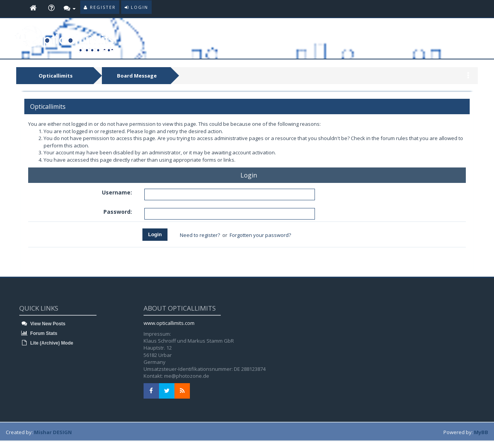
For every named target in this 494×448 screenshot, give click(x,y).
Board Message (137, 76)
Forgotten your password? (260, 235)
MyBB (481, 432)
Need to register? (200, 235)
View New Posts (42, 324)
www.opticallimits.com (169, 323)
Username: (117, 192)
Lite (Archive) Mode (46, 343)
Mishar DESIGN (53, 432)
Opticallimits (56, 76)
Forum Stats (38, 333)
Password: (118, 212)
